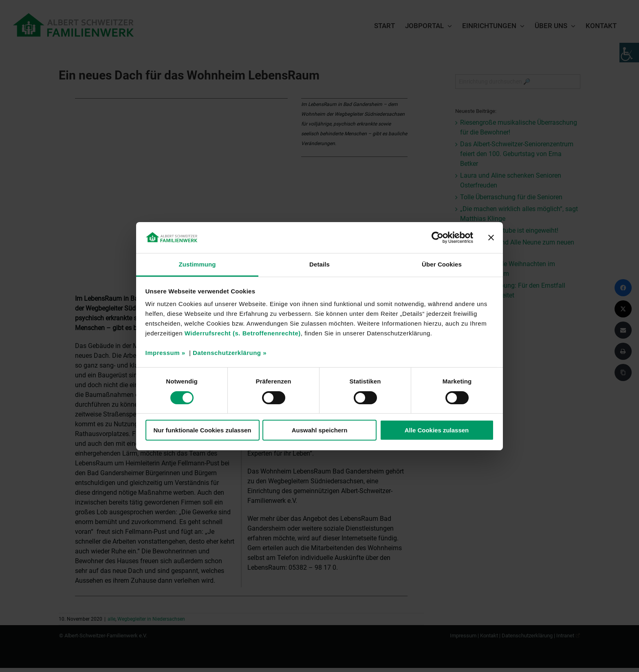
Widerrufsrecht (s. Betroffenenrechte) (243, 333)
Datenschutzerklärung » (230, 353)
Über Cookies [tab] (442, 264)
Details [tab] (319, 264)
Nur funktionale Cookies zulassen (202, 430)
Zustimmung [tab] (197, 264)
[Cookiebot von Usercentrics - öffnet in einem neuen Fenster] (437, 238)
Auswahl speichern (320, 430)
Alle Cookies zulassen (437, 430)
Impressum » (165, 353)
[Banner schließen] (491, 238)
